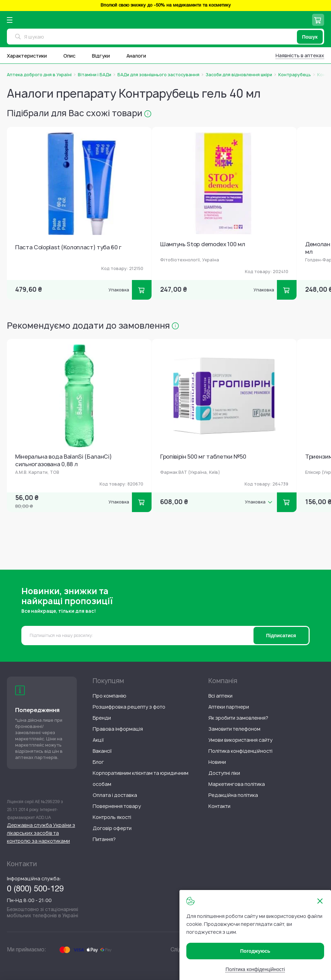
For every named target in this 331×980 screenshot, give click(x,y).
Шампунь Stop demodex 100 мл (203, 244)
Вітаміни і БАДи (95, 75)
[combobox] (165, 37)
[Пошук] (310, 37)
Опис (69, 56)
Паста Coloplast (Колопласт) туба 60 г (68, 247)
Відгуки (101, 56)
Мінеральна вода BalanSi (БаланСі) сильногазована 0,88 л (63, 461)
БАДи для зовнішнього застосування (158, 75)
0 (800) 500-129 (35, 889)
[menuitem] (110, 696)
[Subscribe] (281, 636)
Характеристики (27, 56)
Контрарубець (295, 75)
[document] (255, 935)
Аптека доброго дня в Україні (39, 75)
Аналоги (136, 56)
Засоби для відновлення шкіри (239, 75)
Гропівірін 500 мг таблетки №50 (203, 457)
